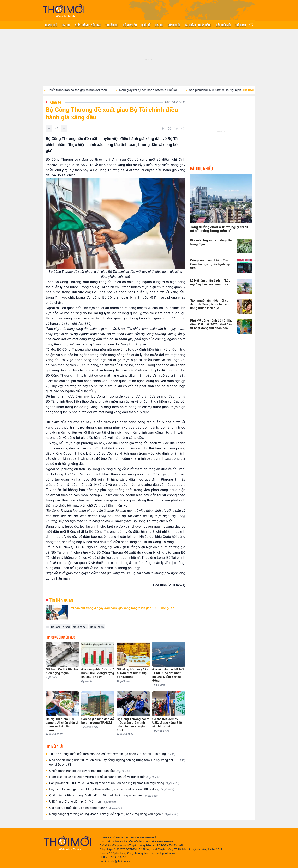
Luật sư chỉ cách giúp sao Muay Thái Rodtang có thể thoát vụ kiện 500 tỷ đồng (112, 789)
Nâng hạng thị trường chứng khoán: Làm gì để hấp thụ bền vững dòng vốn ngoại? (114, 814)
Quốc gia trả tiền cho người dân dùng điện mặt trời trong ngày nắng (104, 796)
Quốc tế (146, 25)
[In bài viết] (183, 128)
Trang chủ (51, 25)
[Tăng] (64, 128)
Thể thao (240, 25)
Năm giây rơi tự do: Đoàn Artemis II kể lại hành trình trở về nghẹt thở (104, 777)
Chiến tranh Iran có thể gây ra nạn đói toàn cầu (89, 771)
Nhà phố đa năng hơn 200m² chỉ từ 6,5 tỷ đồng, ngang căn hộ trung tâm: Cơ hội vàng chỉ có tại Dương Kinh (117, 762)
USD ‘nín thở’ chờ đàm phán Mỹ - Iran (83, 802)
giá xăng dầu (80, 627)
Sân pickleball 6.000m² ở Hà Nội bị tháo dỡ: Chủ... (241, 90)
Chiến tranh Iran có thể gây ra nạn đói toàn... (95, 90)
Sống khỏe (174, 25)
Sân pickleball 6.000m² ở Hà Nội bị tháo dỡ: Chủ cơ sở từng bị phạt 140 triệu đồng (114, 783)
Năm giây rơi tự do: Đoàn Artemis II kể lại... (166, 90)
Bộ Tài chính (97, 627)
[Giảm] (49, 128)
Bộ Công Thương (60, 627)
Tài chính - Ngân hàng (198, 25)
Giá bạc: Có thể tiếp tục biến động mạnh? (86, 808)
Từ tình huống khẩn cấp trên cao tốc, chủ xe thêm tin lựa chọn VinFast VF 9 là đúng (112, 754)
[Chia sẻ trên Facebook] (163, 128)
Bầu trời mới (223, 25)
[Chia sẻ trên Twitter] (169, 128)
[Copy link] (176, 128)
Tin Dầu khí (112, 25)
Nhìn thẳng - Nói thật (88, 25)
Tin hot (66, 25)
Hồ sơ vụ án (130, 25)
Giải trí (159, 25)
